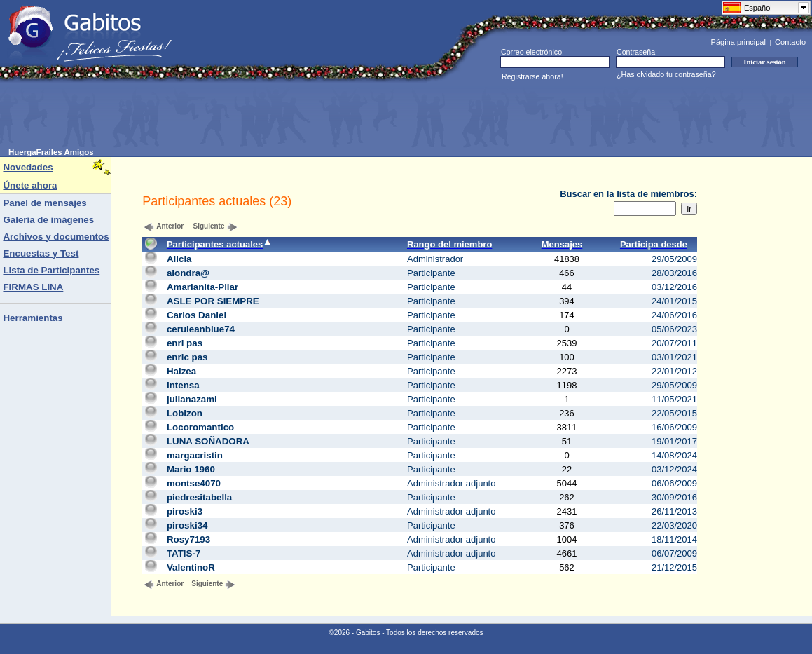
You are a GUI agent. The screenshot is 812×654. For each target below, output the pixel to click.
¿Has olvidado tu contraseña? (666, 74)
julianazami (192, 399)
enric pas (187, 357)
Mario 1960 (191, 469)
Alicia (179, 259)
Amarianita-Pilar (202, 287)
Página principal (738, 42)
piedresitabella (199, 497)
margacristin (195, 455)
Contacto (790, 42)
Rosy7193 (188, 539)
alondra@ (188, 273)
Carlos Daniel (197, 315)
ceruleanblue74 (201, 329)
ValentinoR (191, 567)
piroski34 (187, 525)
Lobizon (185, 413)
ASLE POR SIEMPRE (213, 301)
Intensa (183, 385)
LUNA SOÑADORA (208, 441)
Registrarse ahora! (532, 76)
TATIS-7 (184, 553)
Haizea (181, 371)
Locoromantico (200, 427)
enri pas (185, 343)
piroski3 (185, 511)
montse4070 (194, 483)
